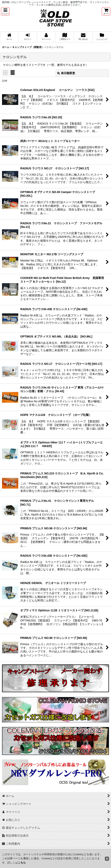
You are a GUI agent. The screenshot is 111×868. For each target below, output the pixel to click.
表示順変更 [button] (66, 73)
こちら (22, 863)
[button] (5, 11)
